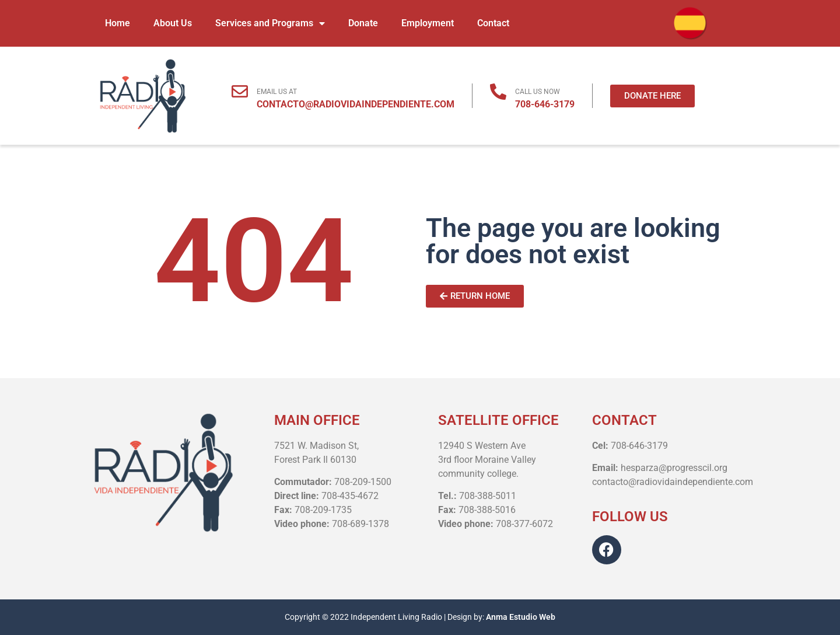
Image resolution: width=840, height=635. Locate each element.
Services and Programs (270, 23)
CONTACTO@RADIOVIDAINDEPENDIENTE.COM (356, 104)
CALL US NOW (538, 92)
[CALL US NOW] (498, 92)
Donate (363, 23)
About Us (173, 23)
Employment (428, 23)
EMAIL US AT (277, 92)
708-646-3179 (545, 104)
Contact (493, 23)
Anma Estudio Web (521, 617)
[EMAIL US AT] (240, 92)
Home (118, 23)
